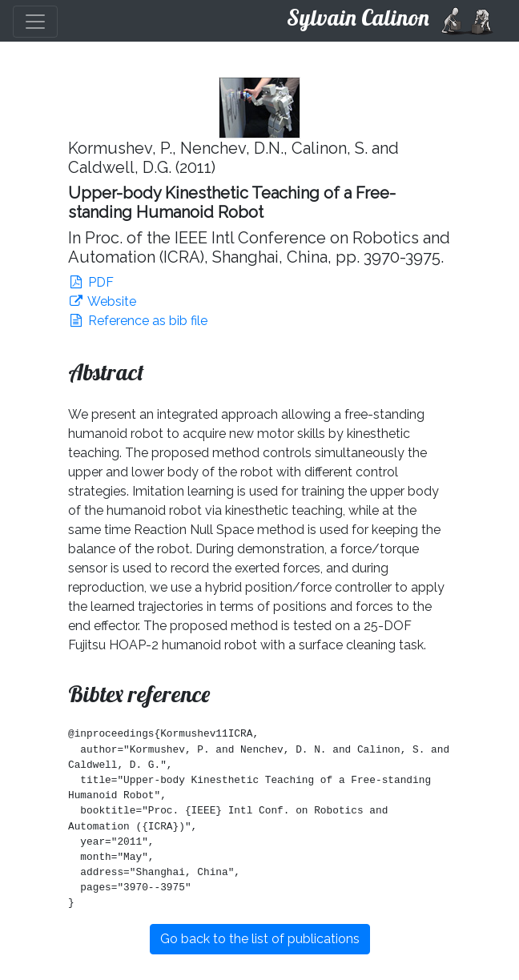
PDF (91, 282)
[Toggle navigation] (35, 22)
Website (102, 301)
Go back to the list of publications (260, 939)
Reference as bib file (138, 321)
